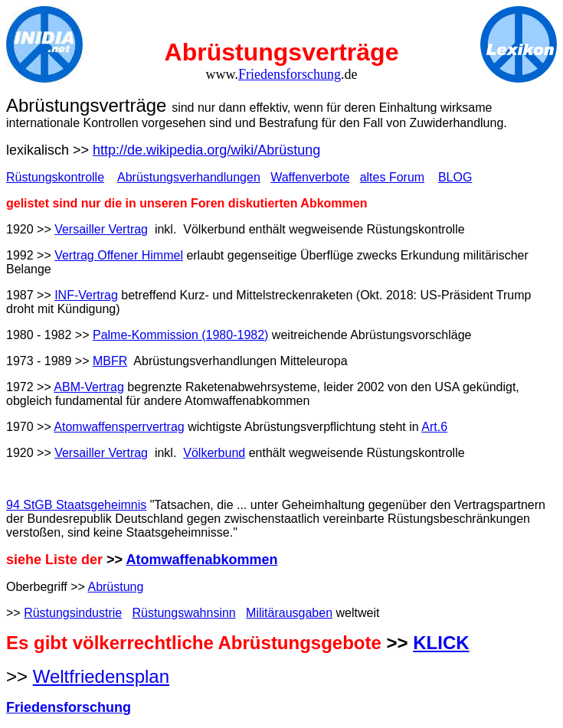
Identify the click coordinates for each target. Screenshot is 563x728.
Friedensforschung (290, 74)
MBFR (110, 361)
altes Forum (392, 177)
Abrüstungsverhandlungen (189, 177)
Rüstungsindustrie (73, 613)
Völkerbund (214, 453)
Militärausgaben (289, 613)
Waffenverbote (310, 177)
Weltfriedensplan (101, 676)
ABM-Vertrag (89, 387)
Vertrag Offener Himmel (119, 255)
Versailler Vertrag (101, 229)
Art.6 (434, 427)
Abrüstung (115, 587)
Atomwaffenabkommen (201, 560)
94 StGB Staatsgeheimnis (76, 505)
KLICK (441, 643)
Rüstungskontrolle (55, 177)
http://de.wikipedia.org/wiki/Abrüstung (206, 150)
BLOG (455, 177)
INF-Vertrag (86, 295)
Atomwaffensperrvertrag (119, 427)
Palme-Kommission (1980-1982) (180, 335)
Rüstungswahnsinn (184, 613)
